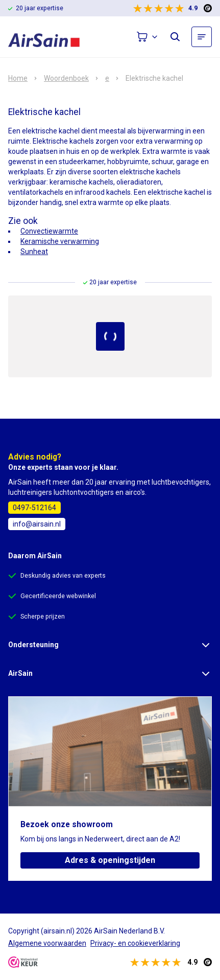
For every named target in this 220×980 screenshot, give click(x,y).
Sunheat (34, 252)
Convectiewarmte (49, 231)
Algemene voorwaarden (47, 943)
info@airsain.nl (37, 524)
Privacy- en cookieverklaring (135, 943)
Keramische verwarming (60, 241)
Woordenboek (66, 78)
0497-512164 (34, 508)
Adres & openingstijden (110, 860)
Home (18, 78)
